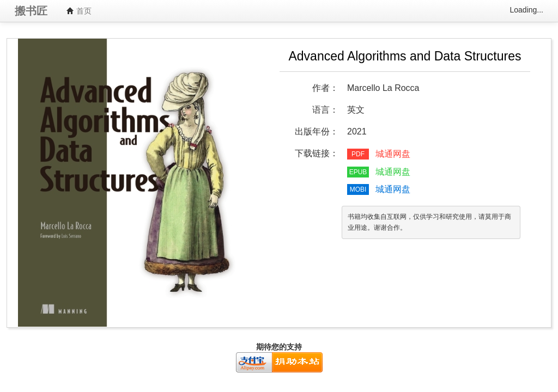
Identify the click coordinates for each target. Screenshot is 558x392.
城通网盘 (393, 154)
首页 (79, 11)
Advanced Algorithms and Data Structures (405, 56)
